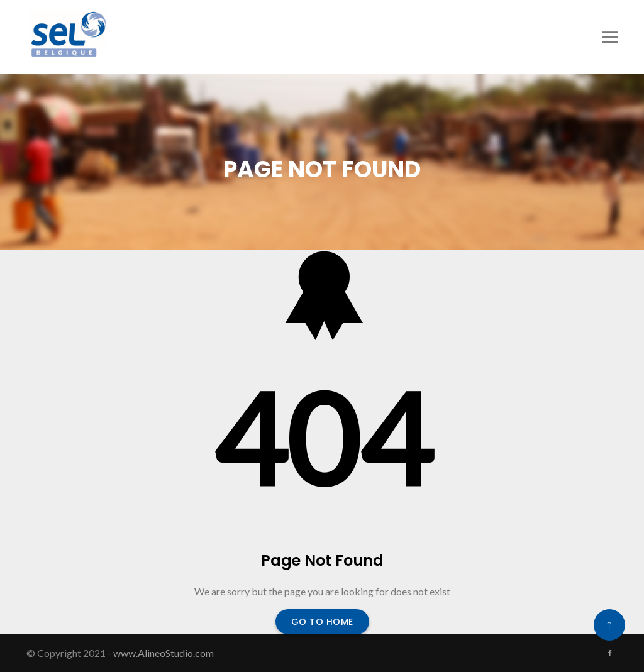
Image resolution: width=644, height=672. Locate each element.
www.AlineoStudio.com (164, 653)
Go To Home (322, 622)
